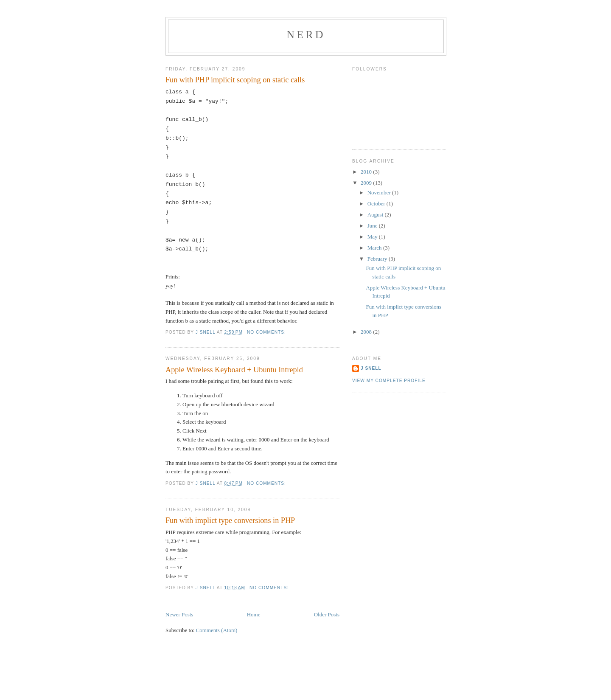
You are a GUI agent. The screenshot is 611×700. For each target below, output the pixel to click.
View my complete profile (389, 381)
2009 (367, 183)
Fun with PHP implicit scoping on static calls (235, 80)
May (373, 237)
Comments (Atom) (217, 630)
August (376, 215)
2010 (367, 172)
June (373, 226)
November (380, 193)
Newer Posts (179, 614)
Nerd (306, 35)
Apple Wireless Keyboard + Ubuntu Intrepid (234, 370)
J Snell (371, 368)
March (375, 248)
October (377, 204)
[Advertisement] (305, 680)
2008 (367, 332)
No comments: (267, 332)
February (378, 259)
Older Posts (327, 614)
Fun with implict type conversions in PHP (230, 520)
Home (254, 614)
